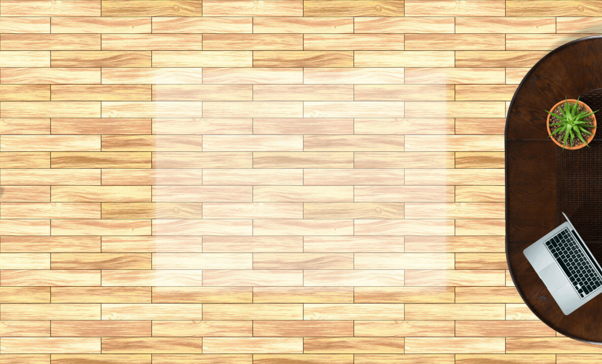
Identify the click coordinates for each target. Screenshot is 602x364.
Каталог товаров (348, 268)
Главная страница (252, 268)
